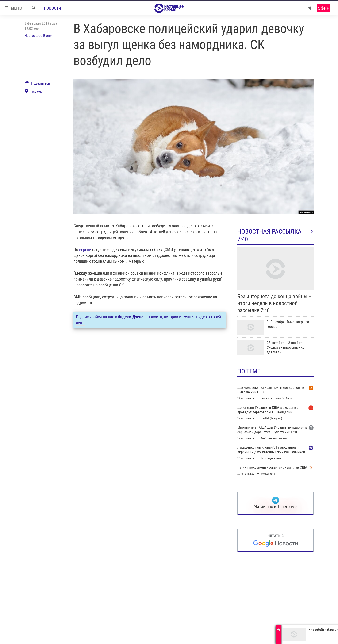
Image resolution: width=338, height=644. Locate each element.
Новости (52, 8)
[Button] (37, 84)
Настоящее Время (39, 36)
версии (85, 249)
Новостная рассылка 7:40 (275, 235)
